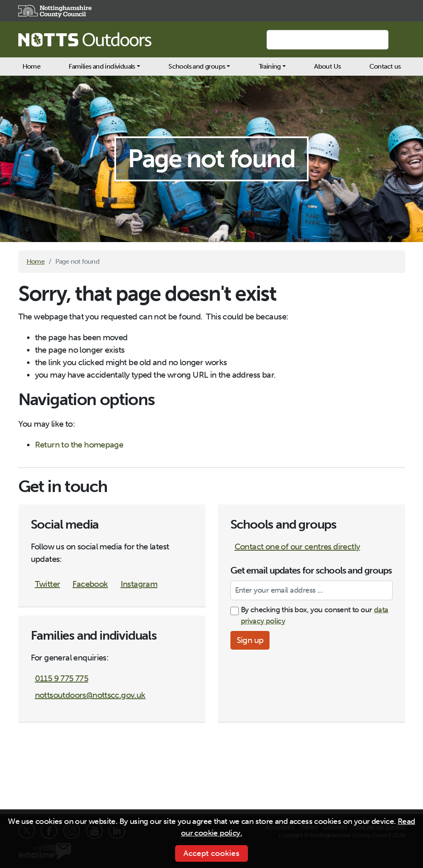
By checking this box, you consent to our (315, 615)
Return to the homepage (79, 445)
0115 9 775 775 (62, 678)
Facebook (90, 584)
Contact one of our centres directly (297, 547)
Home (32, 66)
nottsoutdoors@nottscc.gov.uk (90, 695)
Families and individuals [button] (102, 66)
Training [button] (270, 66)
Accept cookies (211, 853)
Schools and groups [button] (197, 66)
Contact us (385, 66)
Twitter (48, 584)
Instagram (139, 584)
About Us (327, 66)
